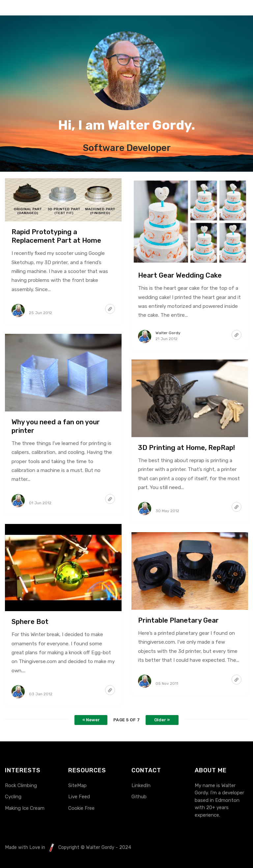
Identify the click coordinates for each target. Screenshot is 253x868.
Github (139, 797)
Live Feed (79, 797)
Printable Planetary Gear (178, 620)
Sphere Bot (30, 622)
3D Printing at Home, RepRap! (186, 448)
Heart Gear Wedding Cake (180, 275)
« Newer (91, 720)
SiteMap (77, 785)
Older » (162, 720)
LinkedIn (141, 785)
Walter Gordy (168, 333)
